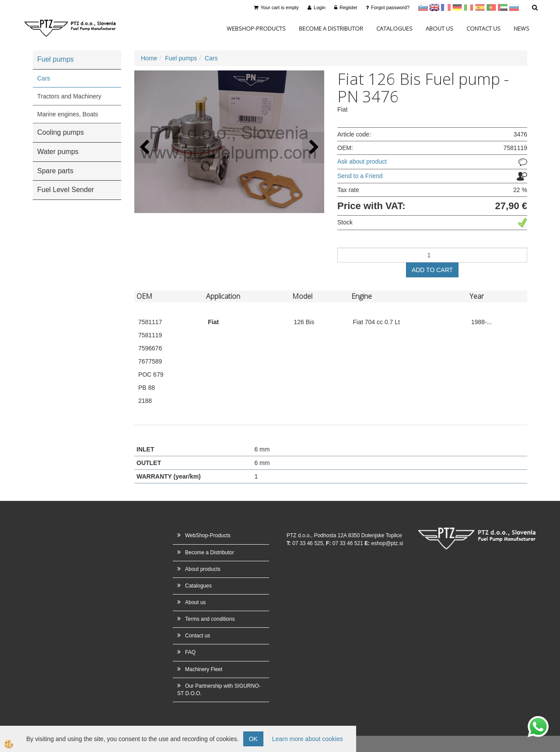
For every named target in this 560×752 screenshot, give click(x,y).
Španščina (480, 7)
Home (149, 58)
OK (253, 739)
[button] (313, 148)
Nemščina (457, 7)
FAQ (190, 652)
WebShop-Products (256, 28)
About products (203, 569)
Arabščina (503, 7)
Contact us (483, 28)
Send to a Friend (360, 176)
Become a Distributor (331, 28)
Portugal (491, 7)
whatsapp (538, 721)
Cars (44, 78)
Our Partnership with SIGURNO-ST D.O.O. (219, 690)
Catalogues (394, 28)
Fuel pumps (181, 58)
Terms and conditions (210, 619)
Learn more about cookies (308, 739)
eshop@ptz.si (387, 543)
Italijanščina (469, 7)
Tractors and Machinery (69, 96)
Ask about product (362, 161)
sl (423, 7)
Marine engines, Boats (68, 114)
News (521, 28)
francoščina (446, 7)
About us (439, 28)
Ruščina (514, 7)
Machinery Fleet (204, 669)
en (434, 7)
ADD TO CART (432, 270)
